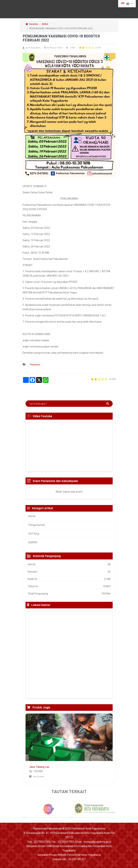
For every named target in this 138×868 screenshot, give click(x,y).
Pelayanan (35, 365)
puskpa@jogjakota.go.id (98, 842)
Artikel (45, 24)
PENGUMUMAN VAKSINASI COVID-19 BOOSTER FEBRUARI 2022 (61, 28)
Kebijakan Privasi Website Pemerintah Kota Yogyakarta (69, 855)
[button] (32, 748)
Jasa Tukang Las (39, 767)
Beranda (32, 24)
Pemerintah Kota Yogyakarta (88, 829)
